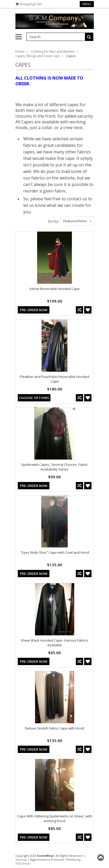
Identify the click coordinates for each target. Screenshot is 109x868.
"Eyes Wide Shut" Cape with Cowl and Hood (55, 552)
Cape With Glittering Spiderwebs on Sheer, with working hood (55, 818)
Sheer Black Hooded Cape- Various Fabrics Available (54, 643)
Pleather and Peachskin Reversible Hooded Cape (54, 379)
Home (20, 52)
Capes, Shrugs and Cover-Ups (38, 56)
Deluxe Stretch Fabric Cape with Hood (54, 728)
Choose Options (34, 398)
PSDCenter (23, 863)
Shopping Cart (31, 4)
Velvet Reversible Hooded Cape (54, 289)
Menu (87, 4)
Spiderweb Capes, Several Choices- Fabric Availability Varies (54, 467)
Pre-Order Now (34, 310)
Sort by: (53, 221)
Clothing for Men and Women (53, 52)
